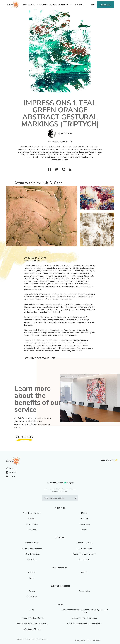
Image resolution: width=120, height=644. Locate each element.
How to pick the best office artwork (32, 624)
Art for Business (32, 543)
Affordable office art (32, 629)
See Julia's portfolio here (40, 358)
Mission (84, 513)
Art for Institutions (32, 554)
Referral (84, 573)
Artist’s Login (84, 560)
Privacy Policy (80, 640)
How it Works (32, 524)
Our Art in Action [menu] (77, 5)
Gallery (32, 591)
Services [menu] (53, 5)
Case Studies (84, 591)
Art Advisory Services (32, 513)
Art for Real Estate (84, 543)
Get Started (106, 4)
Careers (84, 530)
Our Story (84, 519)
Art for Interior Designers (32, 548)
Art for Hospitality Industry (84, 554)
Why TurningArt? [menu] (28, 5)
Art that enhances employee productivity (84, 624)
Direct (32, 578)
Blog (32, 610)
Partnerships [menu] (63, 5)
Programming (84, 524)
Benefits (32, 519)
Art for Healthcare (84, 548)
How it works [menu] (42, 5)
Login (93, 5)
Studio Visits (32, 597)
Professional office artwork (32, 618)
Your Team (32, 530)
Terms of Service (94, 640)
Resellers (32, 573)
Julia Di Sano (67, 134)
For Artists (32, 560)
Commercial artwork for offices (84, 618)
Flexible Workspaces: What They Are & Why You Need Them (84, 611)
